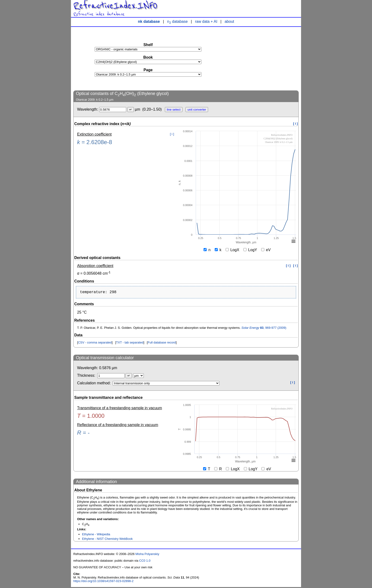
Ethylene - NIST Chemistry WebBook (107, 540)
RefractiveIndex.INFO (115, 6)
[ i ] (296, 124)
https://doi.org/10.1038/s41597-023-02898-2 (103, 582)
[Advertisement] (263, 58)
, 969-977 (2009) (264, 329)
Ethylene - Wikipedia (96, 535)
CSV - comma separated (95, 343)
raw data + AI (206, 21)
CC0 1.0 (145, 562)
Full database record (162, 343)
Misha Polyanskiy (147, 555)
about (229, 21)
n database (178, 21)
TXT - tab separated (130, 343)
